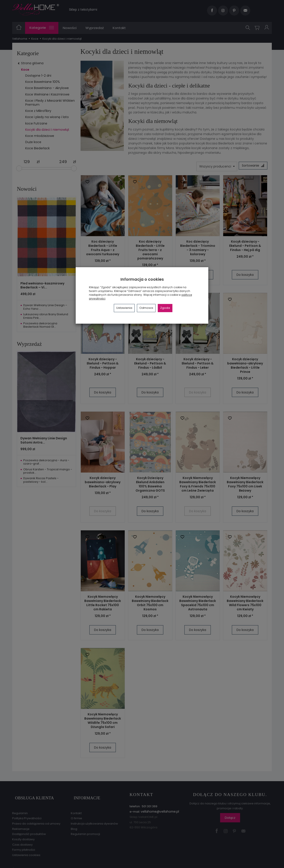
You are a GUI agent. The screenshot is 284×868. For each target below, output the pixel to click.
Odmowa (146, 308)
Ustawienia (124, 308)
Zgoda (165, 308)
